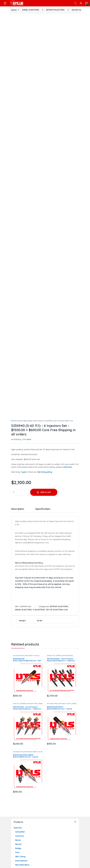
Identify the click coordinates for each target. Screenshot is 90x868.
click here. (68, 283)
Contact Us (19, 806)
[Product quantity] (20, 308)
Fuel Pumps (19, 734)
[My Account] (81, 3)
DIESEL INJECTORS (31, 10)
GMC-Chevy (20, 672)
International (21, 676)
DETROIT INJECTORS (55, 10)
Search (75, 3)
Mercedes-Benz (22, 680)
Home (14, 10)
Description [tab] (18, 325)
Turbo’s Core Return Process (27, 827)
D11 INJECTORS (52, 519)
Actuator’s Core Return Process (28, 823)
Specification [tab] (43, 325)
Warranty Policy (21, 815)
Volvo (18, 689)
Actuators (18, 784)
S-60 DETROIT (48, 236)
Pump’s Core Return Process (27, 831)
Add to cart (46, 308)
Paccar (18, 685)
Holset (18, 788)
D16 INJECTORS (18, 471)
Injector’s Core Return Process (28, 819)
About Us (18, 802)
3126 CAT (16, 519)
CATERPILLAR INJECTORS (64, 471)
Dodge (18, 664)
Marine (18, 693)
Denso (18, 656)
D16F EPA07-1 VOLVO (32, 471)
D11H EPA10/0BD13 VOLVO (33, 567)
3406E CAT (51, 471)
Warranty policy (45, 288)
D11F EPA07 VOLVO (65, 519)
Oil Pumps (18, 771)
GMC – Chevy (21, 755)
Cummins (19, 652)
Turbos (17, 697)
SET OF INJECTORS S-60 (64, 236)
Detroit (18, 660)
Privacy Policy (20, 811)
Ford (17, 668)
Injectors (18, 643)
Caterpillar (20, 647)
